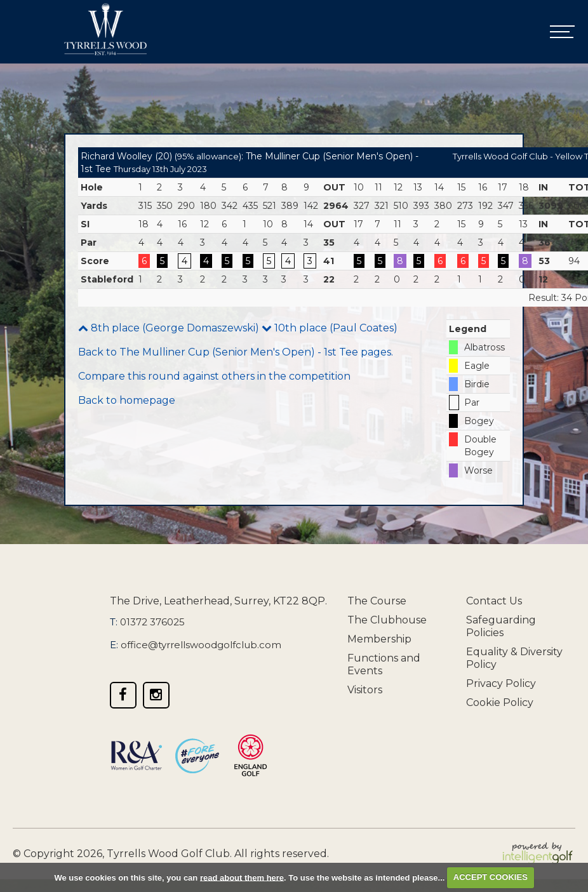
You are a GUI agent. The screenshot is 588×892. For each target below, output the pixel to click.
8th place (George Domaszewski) (169, 328)
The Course (377, 601)
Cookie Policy (500, 702)
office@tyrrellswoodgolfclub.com (201, 645)
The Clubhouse (387, 620)
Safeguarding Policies (501, 626)
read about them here (242, 877)
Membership (379, 639)
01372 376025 (152, 622)
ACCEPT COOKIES (491, 877)
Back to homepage (127, 400)
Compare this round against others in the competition (214, 376)
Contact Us (494, 601)
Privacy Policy (501, 683)
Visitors (365, 690)
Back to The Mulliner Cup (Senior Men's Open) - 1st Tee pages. (236, 352)
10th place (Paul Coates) (330, 328)
